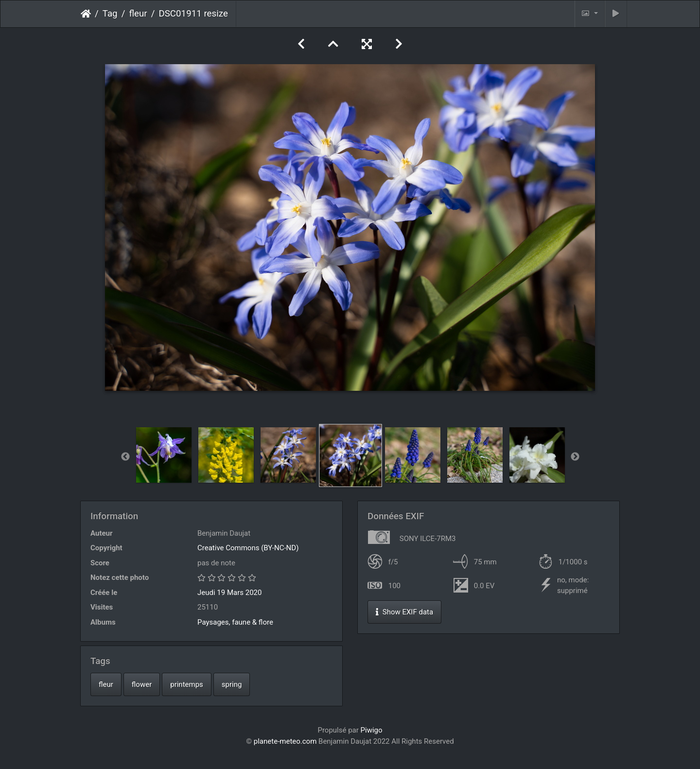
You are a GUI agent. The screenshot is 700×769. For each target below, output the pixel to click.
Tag (110, 14)
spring (232, 684)
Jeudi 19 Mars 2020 (229, 593)
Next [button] (575, 457)
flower (142, 684)
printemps (187, 684)
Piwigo (372, 730)
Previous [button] (125, 457)
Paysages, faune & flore (235, 622)
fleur (138, 14)
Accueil (86, 14)
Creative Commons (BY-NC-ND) (248, 548)
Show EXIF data (404, 612)
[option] (164, 455)
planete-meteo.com (285, 741)
